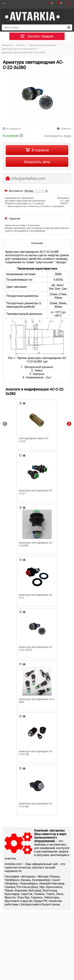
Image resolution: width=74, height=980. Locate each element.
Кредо (68, 136)
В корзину (40, 150)
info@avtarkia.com (28, 178)
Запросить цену (37, 162)
